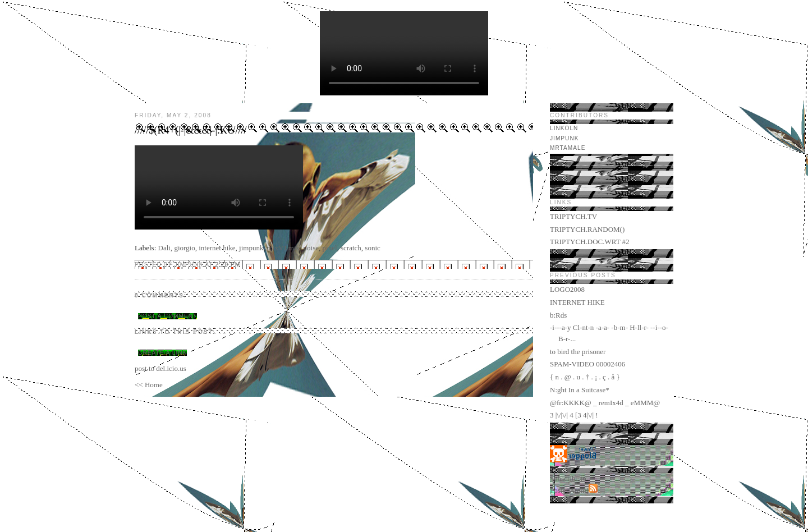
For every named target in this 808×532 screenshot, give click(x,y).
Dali (164, 248)
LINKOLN (564, 128)
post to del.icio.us (160, 368)
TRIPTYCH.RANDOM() (587, 229)
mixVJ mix (283, 248)
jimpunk (251, 248)
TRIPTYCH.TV (573, 216)
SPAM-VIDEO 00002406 (587, 364)
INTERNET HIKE (577, 302)
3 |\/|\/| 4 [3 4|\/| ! (574, 415)
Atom (578, 490)
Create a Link (162, 353)
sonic (372, 248)
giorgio (184, 248)
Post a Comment (167, 316)
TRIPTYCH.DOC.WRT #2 (590, 242)
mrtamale (568, 148)
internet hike (217, 248)
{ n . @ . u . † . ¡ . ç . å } (585, 377)
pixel (330, 248)
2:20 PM (228, 265)
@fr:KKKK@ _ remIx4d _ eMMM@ (605, 403)
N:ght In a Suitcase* (580, 390)
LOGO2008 (567, 289)
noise (311, 248)
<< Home (149, 385)
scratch (351, 248)
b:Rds (558, 315)
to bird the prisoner (578, 352)
